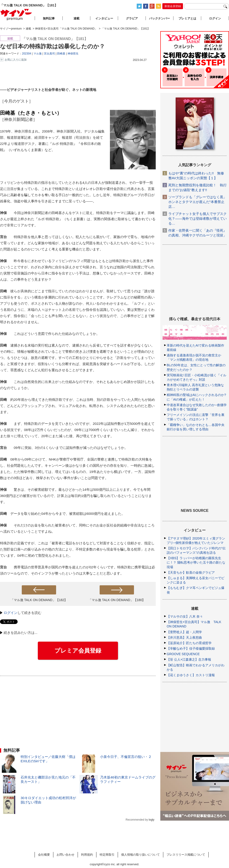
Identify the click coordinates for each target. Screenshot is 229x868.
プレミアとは (187, 18)
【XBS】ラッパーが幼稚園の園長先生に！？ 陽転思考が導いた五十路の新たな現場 (196, 562)
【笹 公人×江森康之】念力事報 (189, 659)
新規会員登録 (173, 6)
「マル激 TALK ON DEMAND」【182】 (39, 600)
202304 (27, 54)
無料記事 (49, 18)
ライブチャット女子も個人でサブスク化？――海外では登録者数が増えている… (198, 218)
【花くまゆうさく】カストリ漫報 (191, 675)
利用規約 (87, 855)
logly (151, 820)
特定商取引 (107, 855)
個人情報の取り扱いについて (140, 855)
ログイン (11, 613)
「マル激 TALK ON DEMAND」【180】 (117, 600)
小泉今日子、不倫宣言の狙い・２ (126, 757)
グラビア (132, 18)
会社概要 (44, 855)
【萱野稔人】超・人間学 (184, 632)
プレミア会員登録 (78, 651)
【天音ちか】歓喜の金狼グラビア (191, 572)
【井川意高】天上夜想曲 (184, 637)
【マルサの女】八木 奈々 (185, 616)
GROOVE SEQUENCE (183, 654)
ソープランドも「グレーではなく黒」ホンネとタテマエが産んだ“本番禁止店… (198, 202)
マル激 (38, 54)
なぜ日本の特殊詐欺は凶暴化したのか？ (52, 46)
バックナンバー (159, 18)
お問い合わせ (65, 855)
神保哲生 (73, 54)
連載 (76, 18)
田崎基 (61, 54)
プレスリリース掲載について (186, 855)
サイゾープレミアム (16, 15)
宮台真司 (49, 54)
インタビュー (104, 18)
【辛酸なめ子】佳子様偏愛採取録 (191, 648)
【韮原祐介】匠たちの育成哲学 (189, 643)
